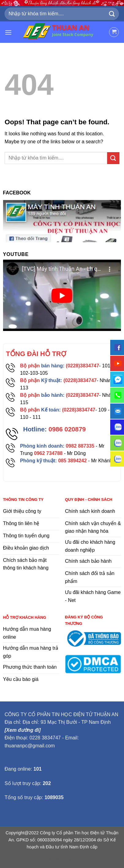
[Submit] (112, 14)
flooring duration (62, 859)
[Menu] (8, 32)
